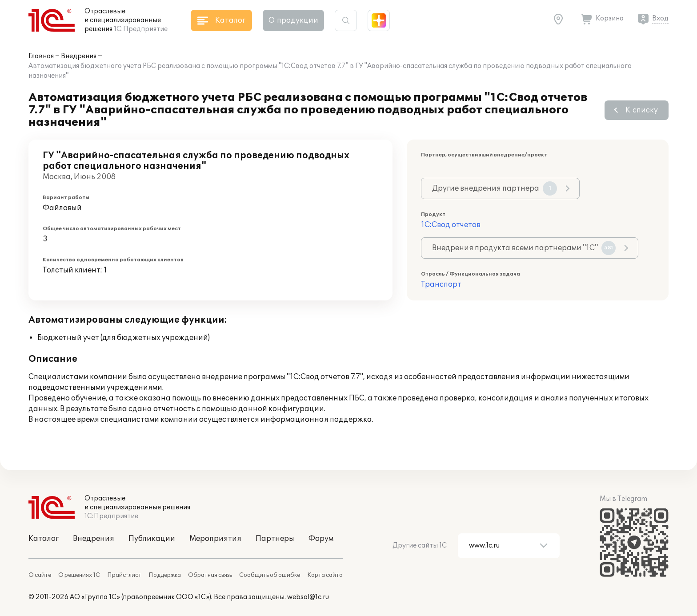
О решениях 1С (79, 575)
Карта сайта (325, 575)
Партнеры (275, 539)
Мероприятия (215, 539)
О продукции (293, 20)
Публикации (152, 539)
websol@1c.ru (308, 597)
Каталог (44, 539)
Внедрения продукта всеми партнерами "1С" (524, 248)
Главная (41, 56)
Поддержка (165, 575)
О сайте (40, 575)
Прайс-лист (124, 575)
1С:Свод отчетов (451, 225)
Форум (321, 539)
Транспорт (441, 284)
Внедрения (79, 56)
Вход (660, 18)
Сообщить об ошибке (270, 575)
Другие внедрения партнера (495, 188)
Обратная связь (210, 575)
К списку (642, 110)
